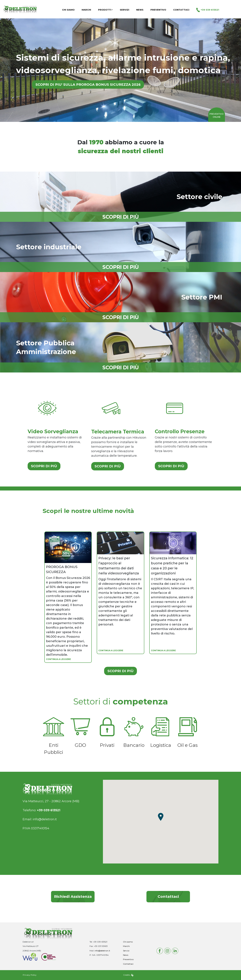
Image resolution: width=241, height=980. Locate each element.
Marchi (86, 10)
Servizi (125, 10)
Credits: (128, 975)
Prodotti (105, 10)
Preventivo (158, 10)
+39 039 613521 (208, 10)
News (140, 10)
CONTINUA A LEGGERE (58, 659)
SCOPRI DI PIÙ (44, 466)
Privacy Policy (30, 975)
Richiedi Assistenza (73, 897)
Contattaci (181, 10)
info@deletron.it (45, 819)
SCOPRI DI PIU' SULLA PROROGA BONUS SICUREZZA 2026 (88, 85)
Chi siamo (68, 10)
